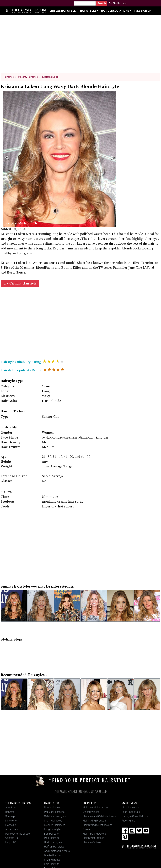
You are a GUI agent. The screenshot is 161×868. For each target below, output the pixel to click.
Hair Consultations (115, 11)
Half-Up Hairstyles (54, 847)
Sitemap (10, 816)
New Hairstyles (53, 808)
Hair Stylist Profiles (94, 838)
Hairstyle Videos (92, 842)
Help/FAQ (11, 842)
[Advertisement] (81, 46)
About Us (11, 808)
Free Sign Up (114, 3)
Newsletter (11, 821)
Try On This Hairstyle (20, 283)
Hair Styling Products (95, 821)
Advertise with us (15, 829)
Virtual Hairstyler (63, 11)
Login (124, 3)
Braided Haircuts (53, 855)
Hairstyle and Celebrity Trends (100, 816)
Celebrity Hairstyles (55, 816)
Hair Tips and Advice (94, 834)
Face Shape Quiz (131, 812)
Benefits (10, 812)
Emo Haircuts (52, 864)
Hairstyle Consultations (135, 816)
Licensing (11, 825)
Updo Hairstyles (53, 842)
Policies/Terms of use (18, 834)
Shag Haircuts (52, 860)
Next (112, 159)
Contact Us (12, 838)
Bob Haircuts (51, 834)
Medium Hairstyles (55, 825)
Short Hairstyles (53, 821)
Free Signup (128, 821)
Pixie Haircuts (52, 838)
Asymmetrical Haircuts (57, 851)
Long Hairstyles (53, 829)
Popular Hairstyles (54, 812)
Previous (6, 159)
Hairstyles (88, 11)
